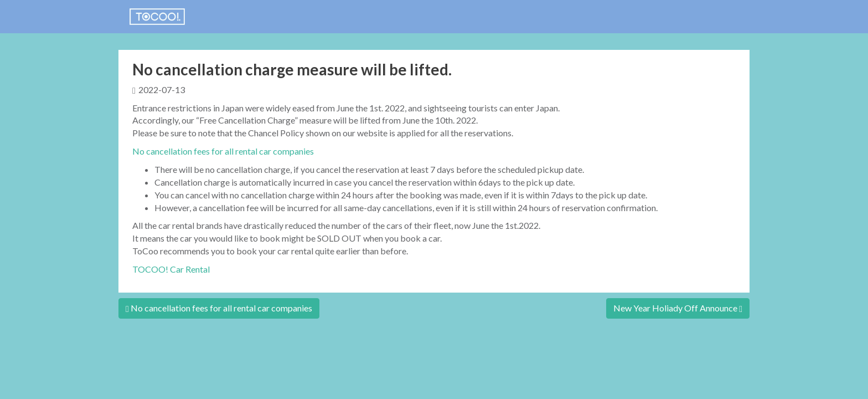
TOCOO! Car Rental (171, 269)
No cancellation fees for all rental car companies (223, 151)
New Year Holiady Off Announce (678, 308)
